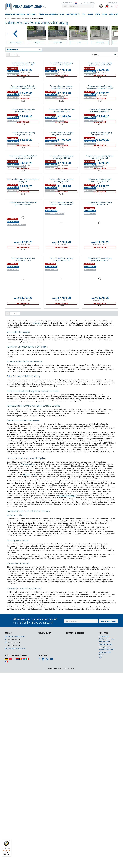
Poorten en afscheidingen (16, 18)
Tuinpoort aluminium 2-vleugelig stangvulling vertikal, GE (23, 245)
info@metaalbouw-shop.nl (17, 746)
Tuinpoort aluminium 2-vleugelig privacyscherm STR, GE (23, 166)
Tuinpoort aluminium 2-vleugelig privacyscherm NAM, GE (100, 245)
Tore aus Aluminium (28, 562)
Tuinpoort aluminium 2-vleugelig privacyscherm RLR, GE (62, 189)
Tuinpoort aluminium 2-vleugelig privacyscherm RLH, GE (62, 357)
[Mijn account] (112, 6)
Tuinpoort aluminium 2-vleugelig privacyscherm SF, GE (62, 245)
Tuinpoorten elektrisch (38, 18)
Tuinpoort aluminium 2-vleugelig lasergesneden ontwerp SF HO (62, 301)
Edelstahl (26, 572)
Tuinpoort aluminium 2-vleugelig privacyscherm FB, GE (100, 301)
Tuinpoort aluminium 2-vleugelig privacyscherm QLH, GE (23, 357)
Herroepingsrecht (105, 745)
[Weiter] (116, 34)
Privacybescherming (105, 742)
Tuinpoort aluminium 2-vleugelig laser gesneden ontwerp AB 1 (61, 143)
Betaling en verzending (106, 736)
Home (7, 18)
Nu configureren (23, 108)
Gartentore (37, 421)
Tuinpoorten (28, 18)
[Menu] (10, 841)
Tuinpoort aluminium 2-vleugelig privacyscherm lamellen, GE (23, 64)
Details (23, 110)
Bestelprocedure (104, 739)
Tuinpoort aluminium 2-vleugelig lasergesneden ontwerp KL (100, 143)
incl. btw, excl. (23, 105)
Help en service (104, 734)
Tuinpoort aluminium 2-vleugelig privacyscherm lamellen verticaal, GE (100, 120)
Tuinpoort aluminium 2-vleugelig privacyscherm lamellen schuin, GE (23, 120)
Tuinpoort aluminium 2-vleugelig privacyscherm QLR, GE (23, 143)
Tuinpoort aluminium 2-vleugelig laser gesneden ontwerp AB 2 (23, 189)
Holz (35, 572)
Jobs (100, 755)
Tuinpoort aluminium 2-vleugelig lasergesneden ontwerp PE (62, 166)
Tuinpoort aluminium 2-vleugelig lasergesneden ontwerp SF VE (62, 120)
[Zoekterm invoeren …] (76, 6)
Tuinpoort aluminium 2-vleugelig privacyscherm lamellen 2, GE (100, 64)
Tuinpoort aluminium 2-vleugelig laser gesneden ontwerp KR (23, 301)
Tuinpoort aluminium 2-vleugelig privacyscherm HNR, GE (100, 357)
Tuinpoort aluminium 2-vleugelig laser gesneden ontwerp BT (100, 189)
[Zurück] (7, 34)
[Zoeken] (92, 6)
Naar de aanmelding (108, 719)
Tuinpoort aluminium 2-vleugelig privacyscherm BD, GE (62, 64)
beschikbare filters (24, 50)
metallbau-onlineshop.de (67, 593)
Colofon (101, 753)
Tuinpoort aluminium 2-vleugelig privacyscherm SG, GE (100, 166)
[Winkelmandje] (116, 6)
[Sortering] (104, 55)
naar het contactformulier (16, 734)
